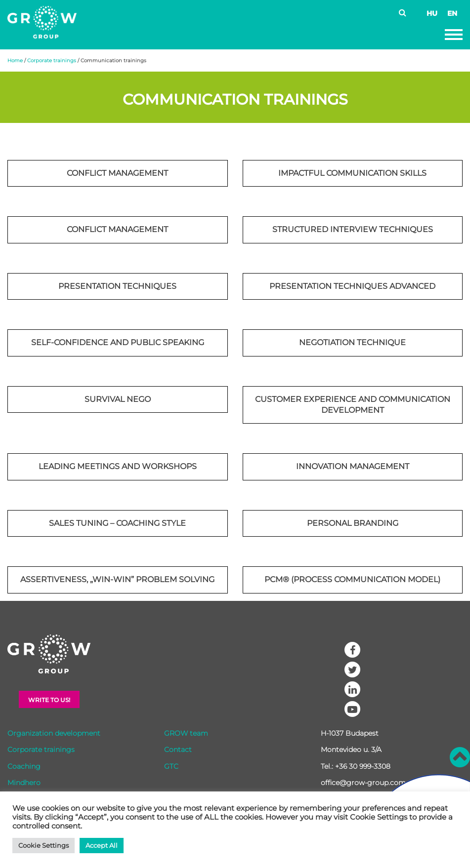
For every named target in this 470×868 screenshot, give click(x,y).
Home (15, 60)
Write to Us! (49, 700)
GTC (171, 766)
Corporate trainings (52, 60)
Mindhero (24, 783)
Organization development (54, 733)
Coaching (24, 766)
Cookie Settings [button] (43, 845)
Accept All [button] (102, 845)
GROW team (186, 733)
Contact (178, 750)
